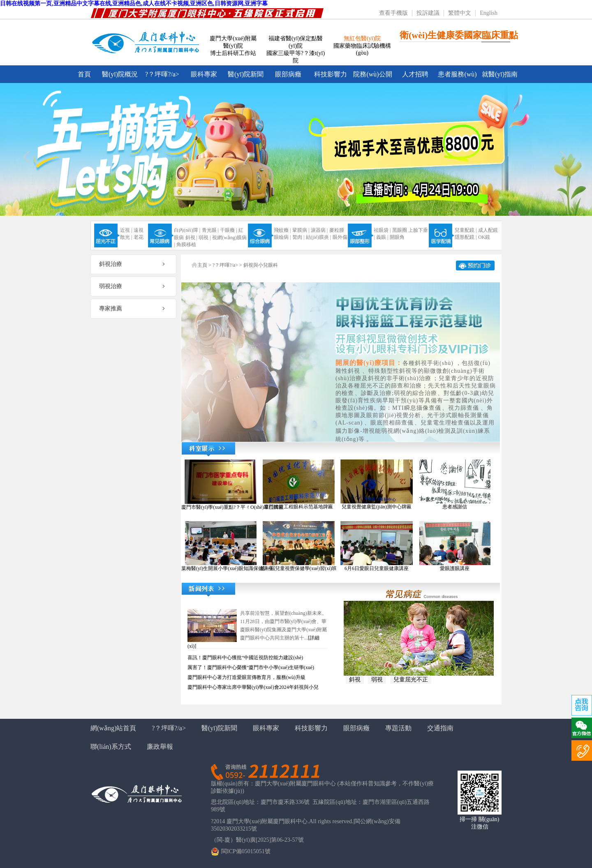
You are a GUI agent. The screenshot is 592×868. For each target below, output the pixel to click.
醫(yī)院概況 (120, 74)
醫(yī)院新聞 (246, 74)
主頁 (202, 265)
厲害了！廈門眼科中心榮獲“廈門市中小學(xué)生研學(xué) (251, 667)
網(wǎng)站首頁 (113, 728)
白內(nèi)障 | (187, 230)
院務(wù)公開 (372, 74)
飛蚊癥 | (282, 230)
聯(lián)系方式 (111, 747)
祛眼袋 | (382, 230)
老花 (139, 237)
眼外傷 (340, 237)
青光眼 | (210, 230)
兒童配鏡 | (466, 230)
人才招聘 (415, 74)
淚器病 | (319, 230)
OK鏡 (484, 237)
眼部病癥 (288, 74)
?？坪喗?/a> (162, 74)
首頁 (84, 74)
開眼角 (397, 237)
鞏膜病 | (301, 230)
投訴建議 (428, 13)
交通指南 (440, 728)
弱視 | (205, 238)
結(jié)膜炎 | (318, 237)
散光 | (126, 237)
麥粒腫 (337, 230)
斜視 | (191, 238)
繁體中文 (460, 13)
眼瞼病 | (282, 237)
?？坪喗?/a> (169, 728)
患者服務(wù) (457, 74)
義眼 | (382, 237)
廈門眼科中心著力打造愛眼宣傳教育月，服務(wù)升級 (246, 677)
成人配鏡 (488, 230)
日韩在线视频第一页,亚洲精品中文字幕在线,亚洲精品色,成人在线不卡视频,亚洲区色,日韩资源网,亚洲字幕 (134, 3)
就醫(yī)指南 (500, 74)
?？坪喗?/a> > (228, 265)
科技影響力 (331, 74)
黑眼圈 (400, 230)
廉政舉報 (160, 747)
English (489, 13)
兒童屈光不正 (411, 680)
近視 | (126, 230)
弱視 (377, 680)
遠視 (139, 230)
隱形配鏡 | (466, 237)
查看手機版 (393, 13)
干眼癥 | (228, 230)
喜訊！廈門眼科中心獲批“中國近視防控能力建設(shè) (245, 658)
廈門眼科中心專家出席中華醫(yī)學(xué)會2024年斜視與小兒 (253, 687)
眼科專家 (204, 74)
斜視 (355, 680)
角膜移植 (186, 245)
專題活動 (398, 728)
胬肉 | (298, 237)
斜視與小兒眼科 (261, 265)
